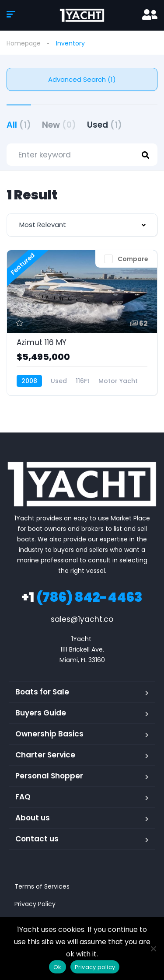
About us (33, 818)
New (59, 125)
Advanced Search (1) (82, 79)
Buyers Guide (41, 713)
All (19, 125)
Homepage (24, 43)
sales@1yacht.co (82, 619)
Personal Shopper (49, 776)
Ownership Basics (49, 734)
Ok (58, 967)
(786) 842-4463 (82, 597)
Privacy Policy (35, 904)
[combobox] (82, 225)
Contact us (37, 839)
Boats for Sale (42, 692)
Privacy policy (95, 967)
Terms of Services (42, 886)
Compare (133, 259)
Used (105, 125)
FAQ (23, 797)
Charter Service (45, 755)
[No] (153, 949)
